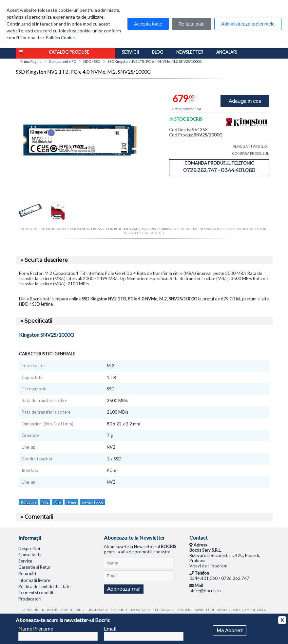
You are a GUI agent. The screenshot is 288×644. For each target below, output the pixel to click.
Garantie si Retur (34, 567)
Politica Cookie (60, 38)
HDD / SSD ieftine (36, 304)
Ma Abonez (230, 631)
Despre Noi (29, 548)
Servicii (130, 52)
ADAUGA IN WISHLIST (251, 146)
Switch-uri (204, 610)
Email (110, 628)
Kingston (29, 502)
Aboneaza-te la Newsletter (134, 537)
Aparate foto (228, 610)
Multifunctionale (92, 610)
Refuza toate (192, 24)
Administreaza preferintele (248, 24)
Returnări (27, 574)
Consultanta (30, 555)
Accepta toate (148, 24)
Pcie (57, 502)
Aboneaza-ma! (124, 589)
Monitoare (141, 610)
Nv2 (45, 502)
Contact (199, 537)
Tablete (67, 610)
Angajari (227, 52)
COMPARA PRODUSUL (250, 153)
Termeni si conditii (36, 593)
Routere (185, 610)
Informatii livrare (34, 580)
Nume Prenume (36, 628)
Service (25, 561)
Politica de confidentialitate (44, 586)
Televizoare (164, 610)
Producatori (30, 599)
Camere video (254, 610)
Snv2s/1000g (93, 502)
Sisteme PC (120, 610)
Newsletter (190, 52)
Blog (158, 52)
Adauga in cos (245, 101)
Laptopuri (30, 610)
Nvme (71, 502)
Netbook (50, 610)
